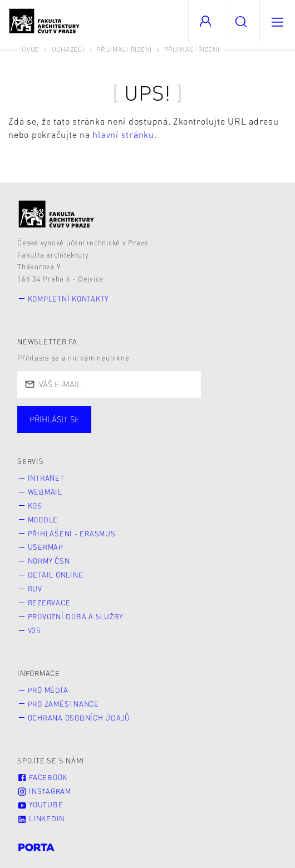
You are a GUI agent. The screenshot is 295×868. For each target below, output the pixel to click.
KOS (35, 506)
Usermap (46, 547)
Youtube (40, 805)
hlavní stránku (123, 134)
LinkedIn (41, 818)
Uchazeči (68, 49)
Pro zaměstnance (63, 704)
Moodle (43, 520)
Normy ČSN (49, 561)
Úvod (31, 49)
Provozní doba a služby (76, 617)
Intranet (46, 478)
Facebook (42, 777)
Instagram (44, 791)
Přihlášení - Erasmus (72, 534)
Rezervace (49, 603)
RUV (35, 589)
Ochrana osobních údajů (79, 718)
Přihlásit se (55, 419)
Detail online (56, 575)
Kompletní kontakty (68, 299)
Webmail (45, 492)
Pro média (48, 690)
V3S (35, 630)
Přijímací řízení (124, 49)
